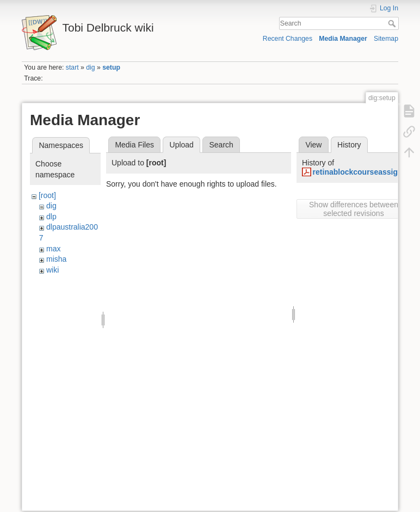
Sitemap (386, 39)
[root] (47, 195)
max (53, 249)
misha (56, 259)
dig (90, 67)
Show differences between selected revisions (354, 209)
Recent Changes (288, 39)
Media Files (134, 145)
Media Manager (343, 39)
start (72, 67)
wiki (53, 270)
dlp (51, 217)
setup (111, 67)
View (313, 145)
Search (393, 23)
